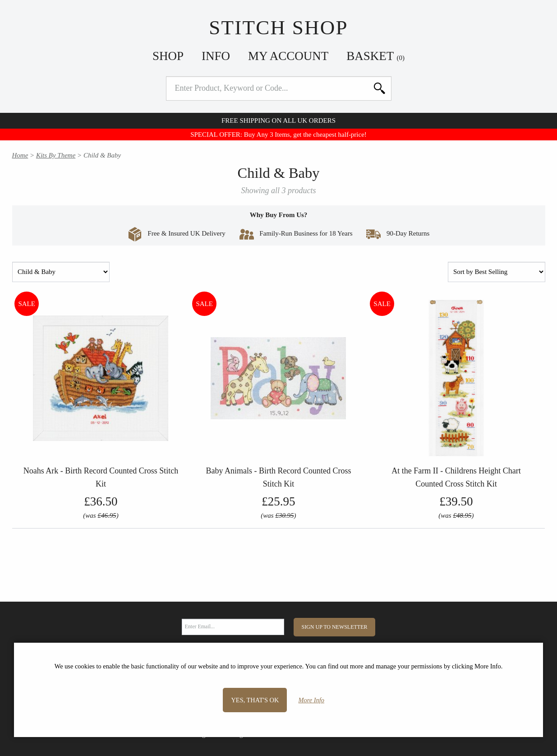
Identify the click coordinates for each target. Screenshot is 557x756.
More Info (311, 700)
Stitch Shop (278, 28)
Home (20, 155)
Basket (375, 56)
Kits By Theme (56, 155)
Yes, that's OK (255, 700)
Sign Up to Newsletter (335, 627)
